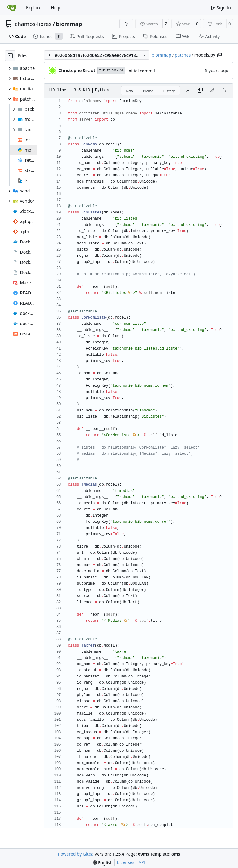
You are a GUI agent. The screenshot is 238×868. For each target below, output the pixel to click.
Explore (34, 8)
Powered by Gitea (76, 854)
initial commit (141, 71)
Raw (130, 91)
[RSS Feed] (126, 24)
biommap (69, 24)
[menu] (103, 863)
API (142, 862)
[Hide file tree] (10, 56)
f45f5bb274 (111, 70)
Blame (148, 91)
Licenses (126, 862)
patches (183, 55)
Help (56, 8)
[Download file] (188, 91)
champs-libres (33, 24)
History (169, 91)
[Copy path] (219, 55)
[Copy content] (200, 91)
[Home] (12, 8)
